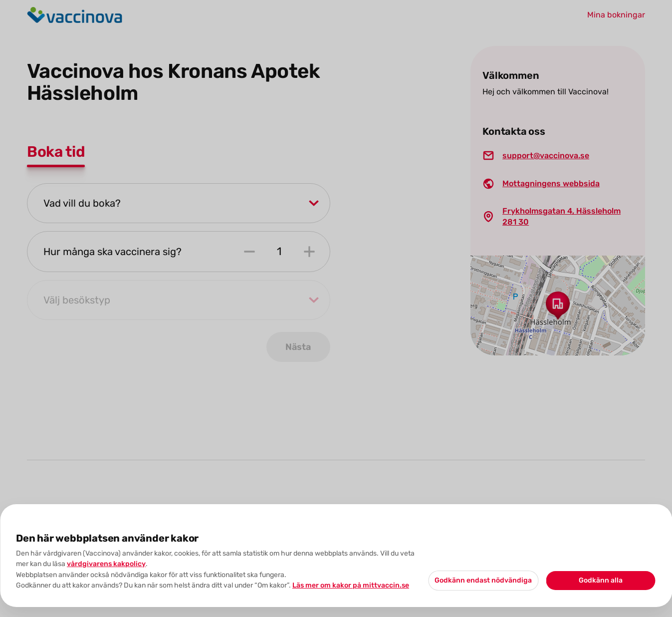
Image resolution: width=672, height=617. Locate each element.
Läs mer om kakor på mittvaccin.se (351, 585)
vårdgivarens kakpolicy (106, 564)
